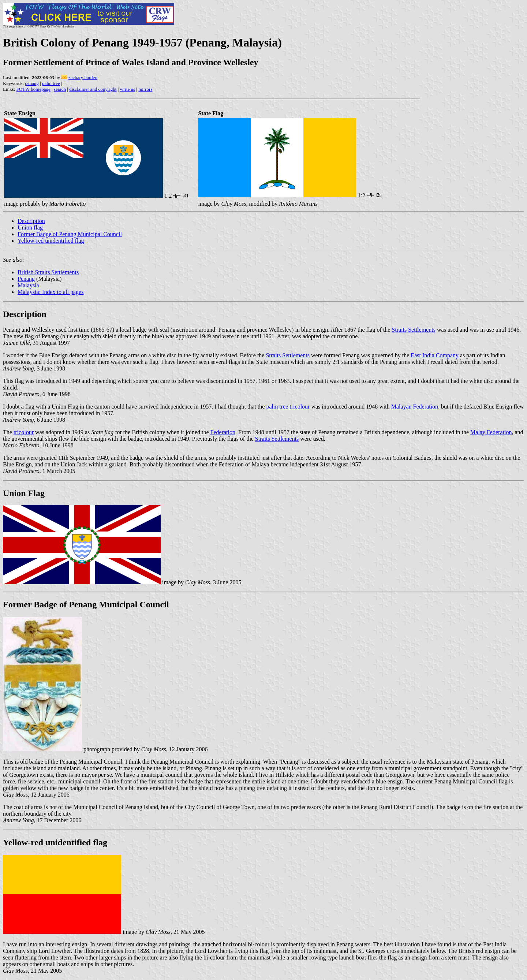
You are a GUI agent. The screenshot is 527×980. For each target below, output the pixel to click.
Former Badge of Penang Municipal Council (70, 234)
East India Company (435, 355)
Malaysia (28, 285)
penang (32, 83)
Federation (223, 432)
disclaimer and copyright (93, 89)
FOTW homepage (33, 89)
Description (31, 221)
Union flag (30, 228)
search (60, 89)
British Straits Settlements (48, 272)
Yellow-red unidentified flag (51, 241)
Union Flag (24, 493)
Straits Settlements (414, 330)
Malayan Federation (415, 407)
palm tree (51, 83)
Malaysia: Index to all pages (51, 292)
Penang (26, 279)
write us (128, 89)
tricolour (24, 432)
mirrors (145, 89)
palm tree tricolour (288, 407)
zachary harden (83, 77)
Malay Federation (491, 432)
